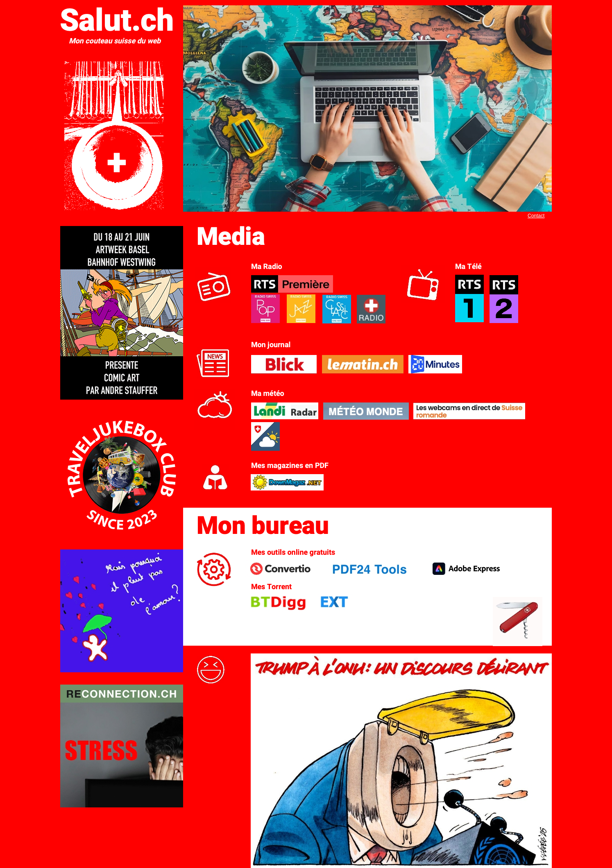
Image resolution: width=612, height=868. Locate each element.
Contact (536, 216)
